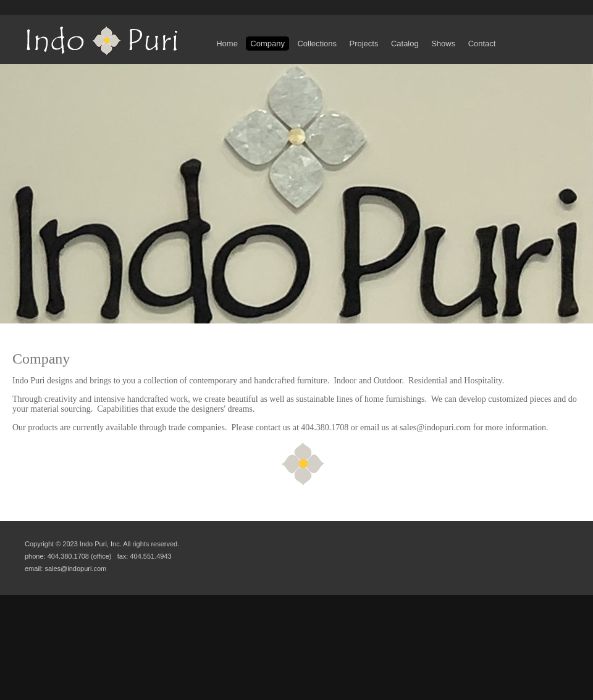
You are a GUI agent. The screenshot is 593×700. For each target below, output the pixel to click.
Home (227, 44)
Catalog (405, 44)
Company (267, 44)
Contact (482, 44)
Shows (443, 44)
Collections (317, 44)
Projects (364, 44)
